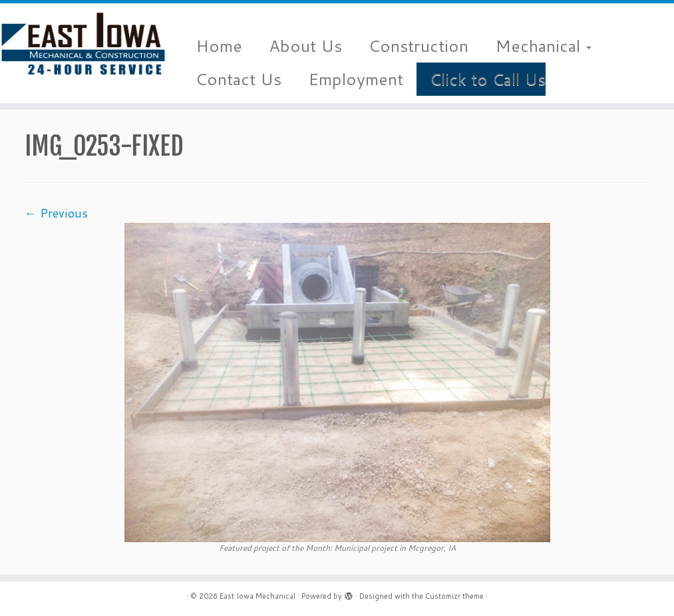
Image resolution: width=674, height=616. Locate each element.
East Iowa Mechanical (257, 596)
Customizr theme (454, 596)
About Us (305, 46)
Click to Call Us (488, 79)
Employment (356, 79)
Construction (419, 46)
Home (219, 46)
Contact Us (239, 79)
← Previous (56, 213)
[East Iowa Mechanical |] (79, 43)
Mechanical (543, 46)
